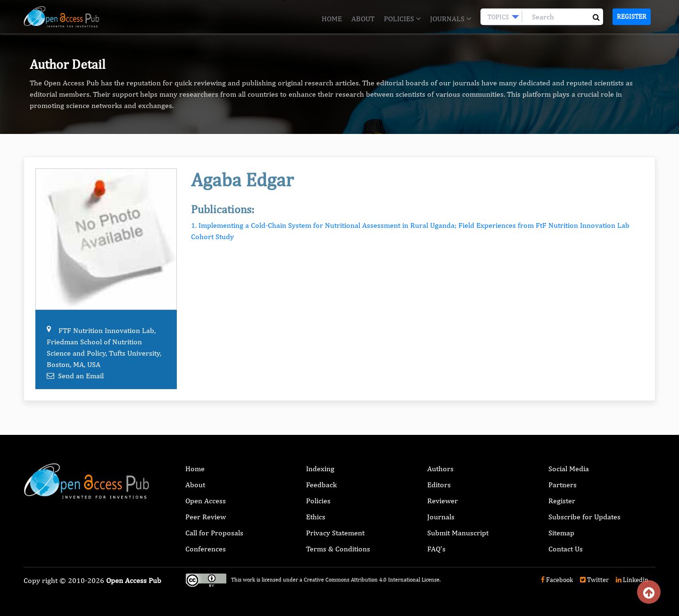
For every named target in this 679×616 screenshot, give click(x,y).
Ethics (316, 517)
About (363, 19)
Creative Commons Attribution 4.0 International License (372, 580)
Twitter (594, 580)
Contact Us (566, 549)
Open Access (206, 501)
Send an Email (81, 376)
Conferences (206, 549)
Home (332, 19)
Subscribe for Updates (584, 517)
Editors (439, 485)
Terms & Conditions (338, 549)
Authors (440, 469)
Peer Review (206, 517)
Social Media (569, 469)
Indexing (320, 469)
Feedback (321, 485)
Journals (451, 19)
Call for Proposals (214, 533)
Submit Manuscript (458, 533)
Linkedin (632, 580)
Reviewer (443, 501)
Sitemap (561, 533)
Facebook (557, 580)
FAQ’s (436, 549)
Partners (563, 485)
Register (632, 17)
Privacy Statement (335, 533)
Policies (402, 19)
